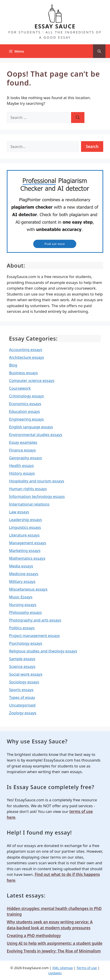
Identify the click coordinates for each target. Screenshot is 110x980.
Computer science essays (32, 380)
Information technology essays (37, 496)
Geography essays (25, 458)
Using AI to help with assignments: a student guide (55, 943)
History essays (22, 473)
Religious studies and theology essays (43, 651)
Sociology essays (24, 682)
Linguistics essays (25, 527)
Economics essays (25, 404)
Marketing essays (25, 550)
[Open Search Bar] (99, 51)
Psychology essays (26, 643)
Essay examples (23, 442)
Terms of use (87, 968)
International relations (29, 504)
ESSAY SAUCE (55, 26)
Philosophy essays (25, 612)
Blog (13, 365)
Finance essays (22, 450)
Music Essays (21, 597)
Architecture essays (26, 357)
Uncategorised (22, 705)
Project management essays (34, 635)
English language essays (31, 427)
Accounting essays (26, 350)
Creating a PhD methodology (34, 936)
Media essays (21, 566)
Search (92, 147)
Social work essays (26, 674)
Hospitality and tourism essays (37, 481)
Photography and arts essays (35, 620)
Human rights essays (28, 489)
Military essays (22, 581)
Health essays (21, 465)
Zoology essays (23, 713)
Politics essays (22, 628)
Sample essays (22, 659)
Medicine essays (24, 574)
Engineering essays (26, 419)
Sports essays (21, 690)
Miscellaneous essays (28, 589)
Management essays (28, 543)
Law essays (19, 512)
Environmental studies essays (36, 435)
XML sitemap (63, 968)
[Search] (78, 118)
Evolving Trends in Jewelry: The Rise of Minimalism (54, 951)
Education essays (24, 411)
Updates (55, 973)
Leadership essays (25, 520)
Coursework (20, 388)
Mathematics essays (27, 558)
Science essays (22, 666)
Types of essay (22, 697)
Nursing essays (23, 605)
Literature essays (24, 535)
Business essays (23, 373)
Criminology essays (26, 396)
